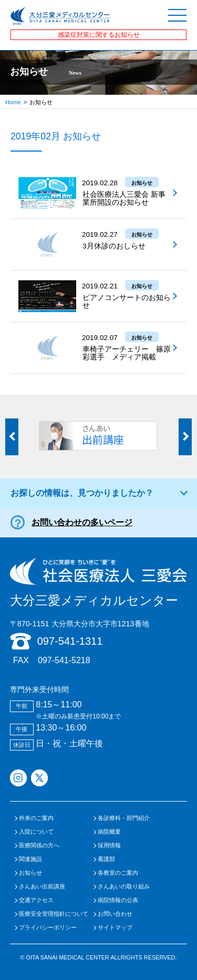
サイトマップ (115, 928)
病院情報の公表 (118, 900)
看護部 (106, 859)
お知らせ (30, 873)
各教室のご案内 (118, 873)
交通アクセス (36, 900)
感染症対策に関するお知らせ (99, 35)
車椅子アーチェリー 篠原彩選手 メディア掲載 (127, 353)
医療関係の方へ (39, 846)
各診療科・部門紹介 (124, 818)
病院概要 (109, 832)
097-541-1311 (70, 641)
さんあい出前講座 (42, 887)
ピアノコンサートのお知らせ (127, 302)
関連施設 (30, 859)
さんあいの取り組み (124, 887)
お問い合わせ (115, 914)
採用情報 (109, 846)
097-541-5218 (64, 660)
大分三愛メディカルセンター (99, 583)
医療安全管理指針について (54, 914)
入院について (36, 832)
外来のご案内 (36, 818)
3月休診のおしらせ (114, 246)
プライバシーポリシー (48, 928)
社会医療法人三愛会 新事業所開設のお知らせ (124, 198)
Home (13, 102)
